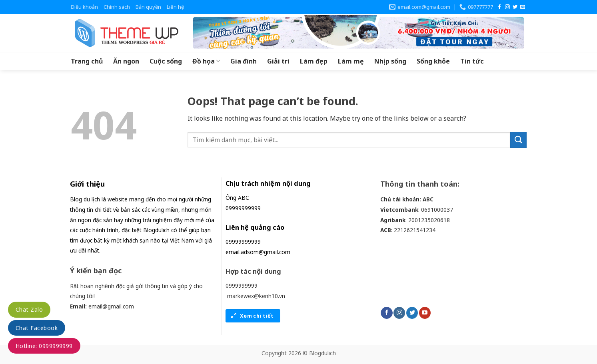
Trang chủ (87, 61)
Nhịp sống (390, 61)
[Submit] (518, 140)
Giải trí (278, 61)
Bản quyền (148, 7)
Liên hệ (175, 7)
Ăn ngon (126, 61)
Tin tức (472, 61)
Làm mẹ (351, 61)
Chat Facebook (37, 328)
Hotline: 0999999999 (44, 346)
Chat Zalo (29, 309)
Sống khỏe (433, 61)
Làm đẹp (314, 61)
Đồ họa (206, 61)
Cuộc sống (166, 61)
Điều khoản (84, 7)
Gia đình (244, 61)
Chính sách (117, 7)
